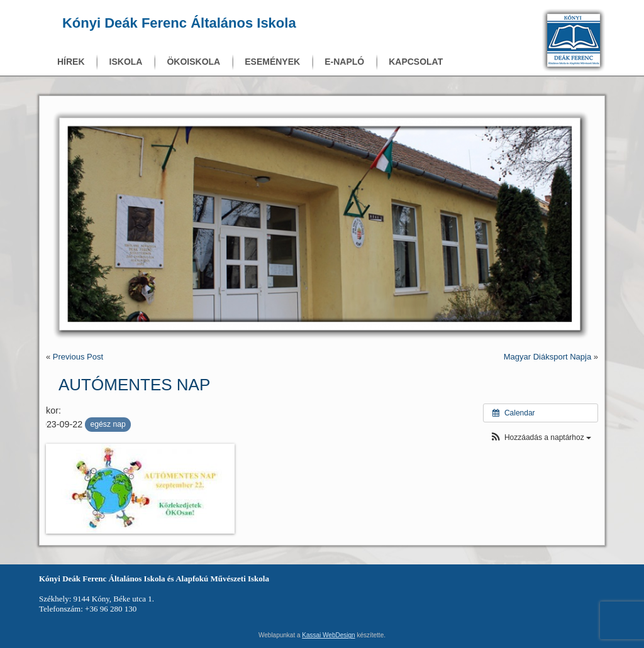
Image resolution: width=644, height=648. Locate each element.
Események (272, 62)
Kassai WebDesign (328, 635)
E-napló (344, 62)
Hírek (71, 62)
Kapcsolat (416, 62)
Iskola (126, 62)
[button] (541, 438)
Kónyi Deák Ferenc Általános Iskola (179, 23)
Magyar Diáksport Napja (547, 357)
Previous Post (78, 357)
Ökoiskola (193, 62)
